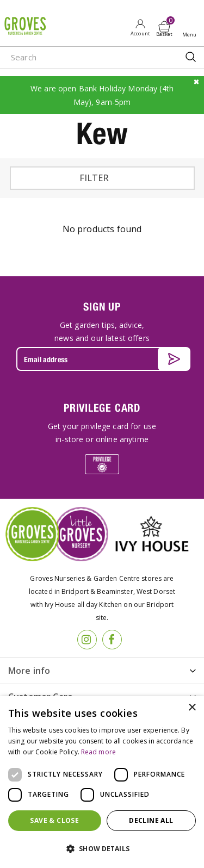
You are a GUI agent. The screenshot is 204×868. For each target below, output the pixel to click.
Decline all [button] (151, 820)
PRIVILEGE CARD (102, 408)
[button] (102, 849)
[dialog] (102, 782)
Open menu (191, 28)
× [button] (192, 708)
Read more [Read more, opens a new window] (98, 752)
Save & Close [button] (54, 820)
